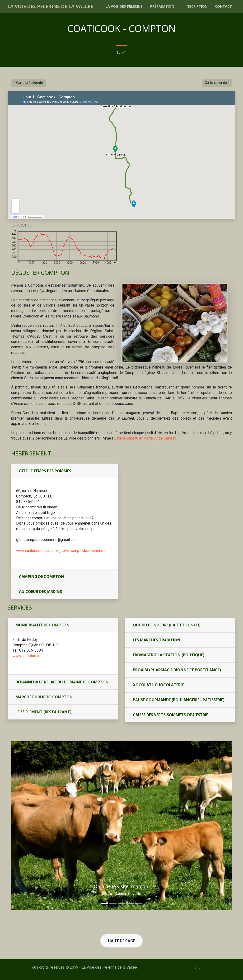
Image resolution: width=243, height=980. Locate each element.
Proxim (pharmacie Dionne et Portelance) (177, 670)
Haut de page (121, 941)
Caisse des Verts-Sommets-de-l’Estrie (171, 715)
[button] (25, 826)
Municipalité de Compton (42, 625)
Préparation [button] (163, 6)
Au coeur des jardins (40, 592)
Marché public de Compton (44, 697)
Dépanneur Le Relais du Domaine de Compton (62, 682)
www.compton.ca (27, 656)
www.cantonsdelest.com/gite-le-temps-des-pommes (61, 551)
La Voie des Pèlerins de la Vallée (50, 6)
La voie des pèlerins (124, 6)
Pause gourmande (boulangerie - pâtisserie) (179, 700)
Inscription (196, 6)
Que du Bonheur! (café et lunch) (167, 625)
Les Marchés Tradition (157, 640)
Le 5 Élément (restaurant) (43, 712)
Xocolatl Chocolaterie (158, 685)
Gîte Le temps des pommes (45, 471)
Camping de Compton (42, 577)
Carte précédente (28, 83)
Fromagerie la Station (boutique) (169, 655)
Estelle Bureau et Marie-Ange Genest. (145, 438)
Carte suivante (217, 83)
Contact (223, 6)
